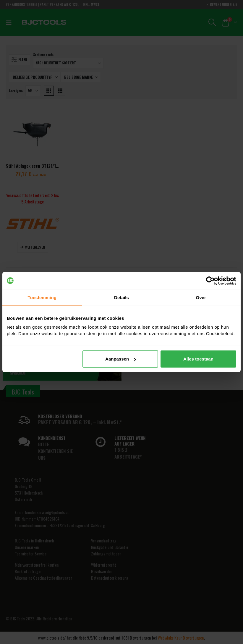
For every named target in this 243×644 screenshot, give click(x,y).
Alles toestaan (198, 359)
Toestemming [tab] (42, 297)
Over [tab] (201, 297)
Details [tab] (122, 297)
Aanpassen (121, 359)
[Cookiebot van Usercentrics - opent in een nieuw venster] (210, 281)
